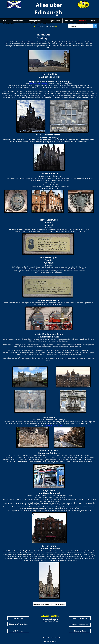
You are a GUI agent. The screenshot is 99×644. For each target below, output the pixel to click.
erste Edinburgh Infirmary (38, 84)
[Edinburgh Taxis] (80, 631)
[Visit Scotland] (18, 631)
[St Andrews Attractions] (80, 625)
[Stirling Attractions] (80, 618)
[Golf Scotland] (18, 618)
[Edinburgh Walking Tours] (18, 624)
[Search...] (79, 26)
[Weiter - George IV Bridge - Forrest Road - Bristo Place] (49, 604)
